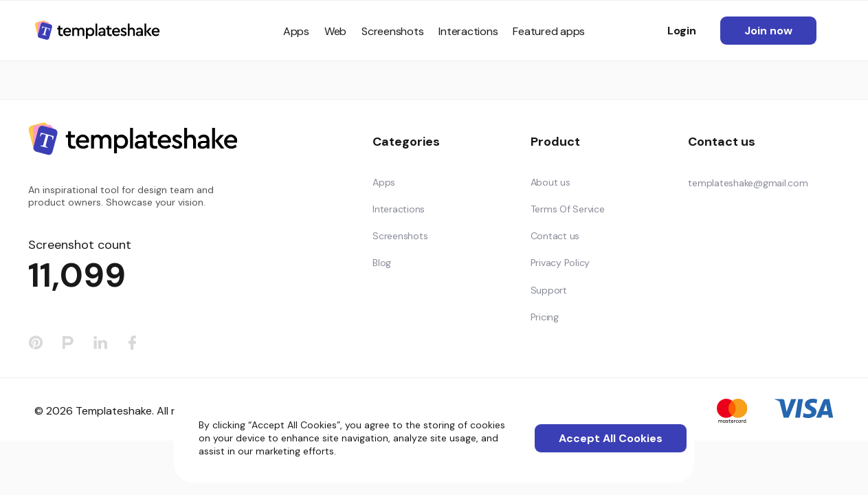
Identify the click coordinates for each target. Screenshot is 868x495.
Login (682, 31)
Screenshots (392, 31)
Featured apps (549, 31)
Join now (768, 31)
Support (549, 290)
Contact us (555, 236)
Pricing (545, 317)
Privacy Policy (560, 263)
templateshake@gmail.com (748, 183)
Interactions (468, 31)
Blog (382, 263)
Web (335, 31)
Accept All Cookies (611, 438)
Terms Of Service (568, 209)
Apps (296, 31)
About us (550, 182)
